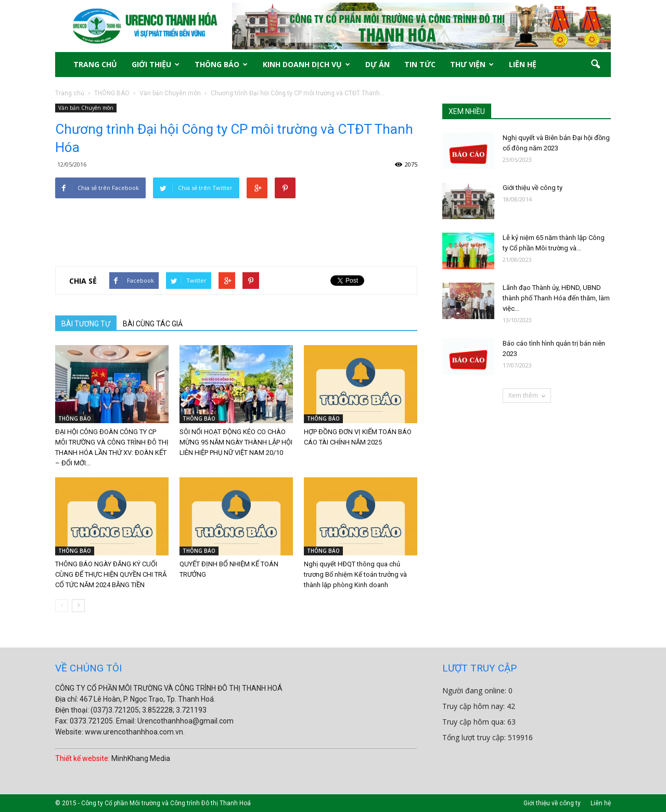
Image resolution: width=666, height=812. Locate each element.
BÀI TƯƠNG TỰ (86, 324)
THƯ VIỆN (472, 64)
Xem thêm (527, 395)
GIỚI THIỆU (156, 64)
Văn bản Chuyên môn (86, 108)
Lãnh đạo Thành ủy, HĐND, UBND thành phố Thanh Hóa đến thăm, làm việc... (556, 298)
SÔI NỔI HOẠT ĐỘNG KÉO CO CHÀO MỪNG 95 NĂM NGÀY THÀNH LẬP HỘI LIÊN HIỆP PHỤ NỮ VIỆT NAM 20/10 (236, 442)
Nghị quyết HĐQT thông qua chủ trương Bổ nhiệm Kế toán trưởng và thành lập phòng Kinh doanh (355, 574)
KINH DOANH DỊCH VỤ (306, 64)
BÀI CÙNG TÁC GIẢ (153, 324)
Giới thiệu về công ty (533, 188)
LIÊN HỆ (523, 64)
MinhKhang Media (141, 758)
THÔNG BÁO (221, 64)
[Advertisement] (236, 225)
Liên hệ (601, 803)
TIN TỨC (420, 64)
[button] (595, 65)
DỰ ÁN (377, 64)
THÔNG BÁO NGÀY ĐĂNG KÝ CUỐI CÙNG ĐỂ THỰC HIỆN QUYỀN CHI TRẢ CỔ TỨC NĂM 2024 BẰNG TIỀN (111, 574)
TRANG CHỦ (95, 64)
